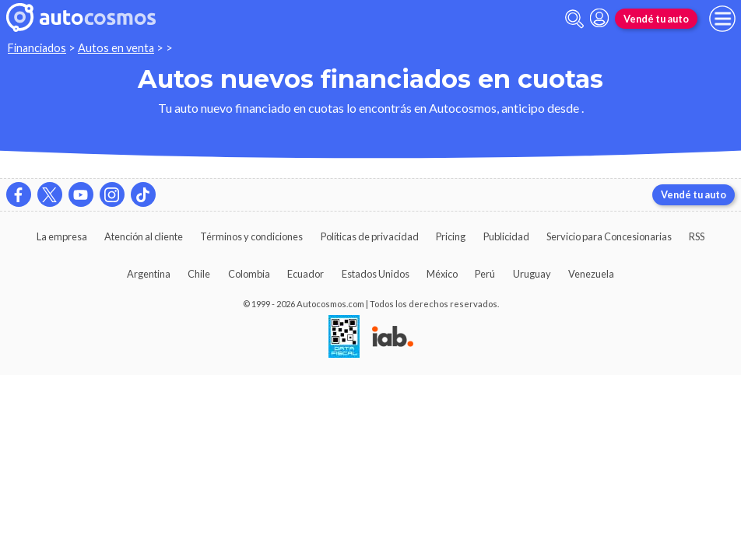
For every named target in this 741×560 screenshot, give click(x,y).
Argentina (149, 274)
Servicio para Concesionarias (609, 236)
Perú (485, 274)
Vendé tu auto (656, 19)
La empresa (62, 236)
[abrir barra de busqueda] (574, 19)
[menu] (722, 19)
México (442, 274)
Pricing (451, 236)
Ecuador (306, 274)
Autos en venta (116, 48)
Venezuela (591, 274)
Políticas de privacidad (370, 236)
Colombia (249, 274)
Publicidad (506, 236)
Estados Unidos (376, 274)
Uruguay (532, 274)
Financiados (37, 48)
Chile (199, 274)
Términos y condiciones (251, 236)
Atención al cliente (144, 236)
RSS (697, 236)
